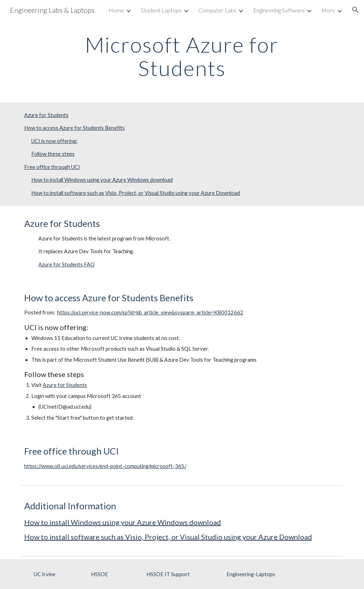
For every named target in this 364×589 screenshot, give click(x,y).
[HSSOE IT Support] (168, 574)
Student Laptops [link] (161, 10)
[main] (182, 56)
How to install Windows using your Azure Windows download (102, 180)
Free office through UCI (52, 167)
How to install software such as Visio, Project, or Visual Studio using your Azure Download (136, 193)
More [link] (328, 10)
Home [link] (116, 10)
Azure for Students (46, 115)
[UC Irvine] (45, 574)
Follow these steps (53, 154)
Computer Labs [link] (217, 10)
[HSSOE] (99, 574)
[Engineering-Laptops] (251, 574)
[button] (355, 10)
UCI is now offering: (54, 141)
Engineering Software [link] (279, 10)
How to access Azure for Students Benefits (74, 128)
